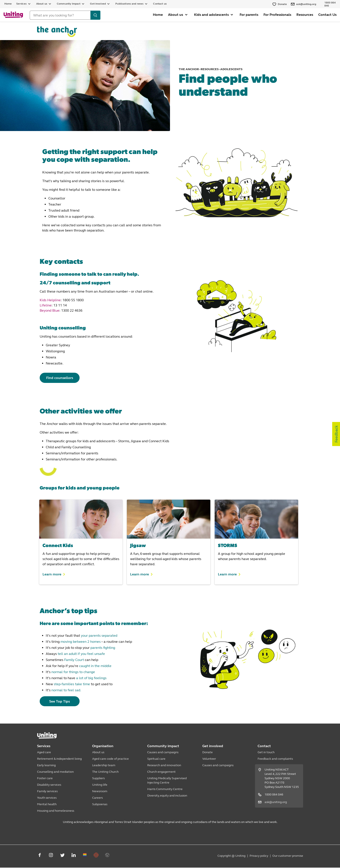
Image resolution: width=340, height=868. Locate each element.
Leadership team (104, 766)
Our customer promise (288, 856)
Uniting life (100, 785)
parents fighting (103, 648)
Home (8, 4)
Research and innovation (164, 766)
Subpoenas (100, 805)
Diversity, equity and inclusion (167, 796)
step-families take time (72, 684)
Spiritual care (156, 759)
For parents (249, 15)
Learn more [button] (52, 574)
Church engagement (161, 772)
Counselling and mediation (55, 772)
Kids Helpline (50, 300)
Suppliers (98, 779)
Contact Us (327, 15)
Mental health (47, 805)
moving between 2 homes (81, 642)
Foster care (45, 779)
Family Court (74, 660)
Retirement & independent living (59, 759)
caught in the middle (95, 666)
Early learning (46, 766)
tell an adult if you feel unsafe (81, 654)
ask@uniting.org (276, 802)
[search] (95, 15)
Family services (47, 792)
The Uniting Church (105, 772)
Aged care (44, 753)
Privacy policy (259, 856)
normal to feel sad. (66, 690)
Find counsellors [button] (61, 378)
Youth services (47, 798)
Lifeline (46, 305)
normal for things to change (73, 672)
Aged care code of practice (110, 759)
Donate (208, 753)
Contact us (160, 4)
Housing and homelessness (56, 811)
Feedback (336, 434)
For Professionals (277, 15)
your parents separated (99, 636)
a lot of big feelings (91, 678)
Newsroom (100, 792)
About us (98, 753)
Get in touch (266, 753)
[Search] (60, 15)
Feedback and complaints (275, 759)
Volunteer (209, 759)
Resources (305, 15)
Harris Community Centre (165, 789)
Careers (97, 798)
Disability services (49, 785)
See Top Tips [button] (61, 702)
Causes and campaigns (163, 753)
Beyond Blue (50, 310)
